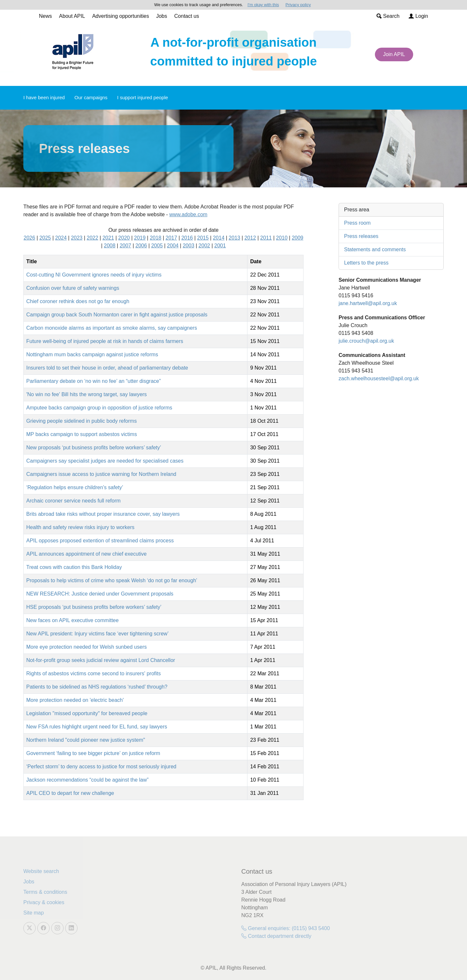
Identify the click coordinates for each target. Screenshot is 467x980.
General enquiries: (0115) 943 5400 (286, 928)
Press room (357, 223)
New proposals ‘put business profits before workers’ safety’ (94, 448)
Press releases (361, 236)
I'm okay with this (263, 5)
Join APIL (394, 54)
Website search (41, 871)
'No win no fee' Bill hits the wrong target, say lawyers (87, 394)
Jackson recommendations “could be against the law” (87, 780)
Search (388, 16)
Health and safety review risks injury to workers (80, 527)
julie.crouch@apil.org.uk (366, 341)
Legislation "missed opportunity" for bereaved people (87, 713)
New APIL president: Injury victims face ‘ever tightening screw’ (97, 634)
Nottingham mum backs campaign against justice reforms (92, 354)
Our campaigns (91, 97)
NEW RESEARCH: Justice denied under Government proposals (100, 594)
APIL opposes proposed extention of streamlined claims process (100, 541)
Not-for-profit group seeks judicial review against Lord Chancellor (101, 660)
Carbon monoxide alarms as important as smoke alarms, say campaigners (112, 328)
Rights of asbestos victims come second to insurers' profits (94, 673)
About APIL (72, 16)
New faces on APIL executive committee (72, 620)
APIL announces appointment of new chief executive (86, 554)
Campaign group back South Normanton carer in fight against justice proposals (117, 315)
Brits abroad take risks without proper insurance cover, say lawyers (103, 514)
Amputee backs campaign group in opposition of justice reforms (99, 408)
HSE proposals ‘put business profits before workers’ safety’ (94, 607)
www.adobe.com (188, 214)
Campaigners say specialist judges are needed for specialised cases (105, 461)
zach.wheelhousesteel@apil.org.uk (379, 378)
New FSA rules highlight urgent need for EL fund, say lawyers (97, 727)
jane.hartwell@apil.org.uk (368, 303)
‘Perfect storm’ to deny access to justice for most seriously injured (101, 767)
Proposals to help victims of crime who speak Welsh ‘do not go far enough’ (112, 580)
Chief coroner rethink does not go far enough (78, 301)
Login (418, 16)
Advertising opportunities (120, 16)
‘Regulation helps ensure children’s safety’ (75, 487)
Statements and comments (375, 249)
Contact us (186, 16)
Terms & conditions (45, 892)
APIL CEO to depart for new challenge (70, 793)
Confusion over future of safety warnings (73, 288)
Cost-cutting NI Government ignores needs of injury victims (94, 275)
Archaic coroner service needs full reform (73, 501)
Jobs (162, 16)
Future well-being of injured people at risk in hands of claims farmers (105, 341)
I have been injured (44, 97)
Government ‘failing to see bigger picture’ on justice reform (93, 753)
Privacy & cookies (44, 902)
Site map (34, 913)
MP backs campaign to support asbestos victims (82, 434)
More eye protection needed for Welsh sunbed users (86, 647)
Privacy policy (298, 5)
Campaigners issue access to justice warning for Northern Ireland (101, 474)
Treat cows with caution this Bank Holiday (74, 567)
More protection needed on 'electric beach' (75, 700)
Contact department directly (276, 936)
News (45, 16)
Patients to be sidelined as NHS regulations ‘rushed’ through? (97, 687)
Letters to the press (366, 263)
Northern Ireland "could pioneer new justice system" (86, 740)
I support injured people (143, 97)
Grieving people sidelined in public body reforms (82, 421)
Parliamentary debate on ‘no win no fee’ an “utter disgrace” (94, 381)
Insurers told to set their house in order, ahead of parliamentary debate (107, 368)
